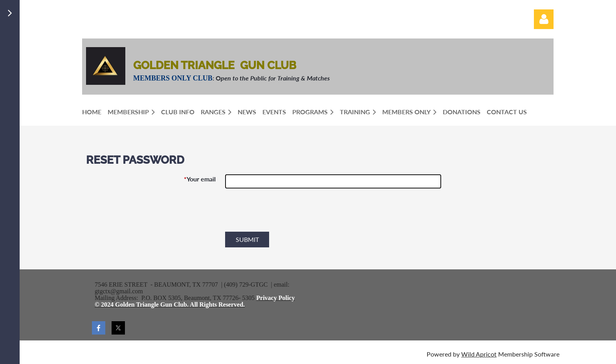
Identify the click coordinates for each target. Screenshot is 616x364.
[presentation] (285, 213)
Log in (544, 19)
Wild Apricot (479, 354)
